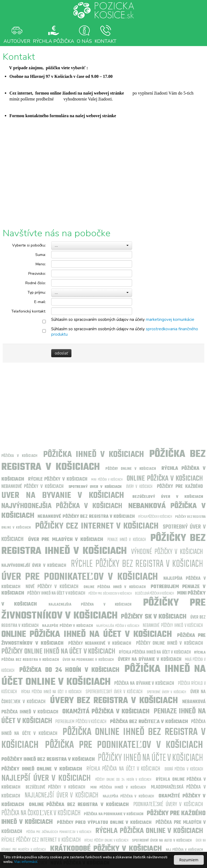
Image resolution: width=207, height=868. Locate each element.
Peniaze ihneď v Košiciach (127, 540)
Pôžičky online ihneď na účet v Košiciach (58, 652)
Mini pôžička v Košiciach (107, 480)
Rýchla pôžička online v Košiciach (149, 831)
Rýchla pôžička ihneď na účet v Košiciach (155, 652)
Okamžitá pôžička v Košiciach (106, 712)
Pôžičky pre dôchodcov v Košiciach (110, 594)
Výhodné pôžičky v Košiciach (167, 552)
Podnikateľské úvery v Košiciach (168, 804)
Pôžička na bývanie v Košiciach (144, 684)
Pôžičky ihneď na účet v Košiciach (56, 593)
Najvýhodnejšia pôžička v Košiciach (62, 506)
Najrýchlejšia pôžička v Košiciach (118, 626)
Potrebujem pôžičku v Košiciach (81, 722)
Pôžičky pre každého (180, 487)
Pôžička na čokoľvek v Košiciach (41, 813)
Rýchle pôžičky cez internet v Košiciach (41, 840)
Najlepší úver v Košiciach (46, 778)
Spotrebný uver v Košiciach (95, 487)
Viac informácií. (26, 862)
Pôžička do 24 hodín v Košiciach (69, 670)
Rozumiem (189, 860)
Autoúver (17, 34)
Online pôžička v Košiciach (165, 479)
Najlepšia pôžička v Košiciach (128, 796)
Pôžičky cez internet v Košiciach (97, 526)
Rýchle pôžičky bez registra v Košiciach (137, 564)
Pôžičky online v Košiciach (131, 469)
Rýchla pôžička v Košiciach (155, 517)
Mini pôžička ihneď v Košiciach (118, 788)
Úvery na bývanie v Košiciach (150, 660)
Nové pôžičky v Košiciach (52, 587)
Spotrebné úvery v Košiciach (167, 692)
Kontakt (106, 34)
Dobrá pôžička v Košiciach (184, 769)
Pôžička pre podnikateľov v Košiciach (124, 745)
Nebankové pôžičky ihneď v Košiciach (173, 626)
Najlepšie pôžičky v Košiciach (67, 626)
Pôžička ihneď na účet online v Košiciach (103, 676)
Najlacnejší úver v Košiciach (61, 795)
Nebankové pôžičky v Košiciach (32, 487)
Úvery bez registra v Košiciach (114, 701)
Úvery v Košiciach (139, 487)
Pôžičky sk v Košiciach (154, 617)
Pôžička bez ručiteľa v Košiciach (149, 722)
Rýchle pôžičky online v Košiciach (106, 841)
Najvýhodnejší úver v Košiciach (34, 566)
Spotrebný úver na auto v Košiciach (162, 841)
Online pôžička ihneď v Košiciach (115, 587)
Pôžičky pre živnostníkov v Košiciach (103, 610)
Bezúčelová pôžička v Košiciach (154, 594)
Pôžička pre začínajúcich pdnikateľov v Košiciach (59, 832)
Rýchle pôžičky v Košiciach (58, 479)
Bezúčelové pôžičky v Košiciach (56, 787)
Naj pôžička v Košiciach (184, 850)
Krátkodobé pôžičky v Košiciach (106, 849)
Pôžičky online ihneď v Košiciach (170, 643)
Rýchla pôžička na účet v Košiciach (123, 769)
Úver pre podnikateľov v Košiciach (80, 577)
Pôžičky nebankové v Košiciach (100, 644)
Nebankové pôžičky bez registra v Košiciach (86, 517)
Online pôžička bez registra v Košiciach (79, 805)
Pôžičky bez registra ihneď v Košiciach (103, 545)
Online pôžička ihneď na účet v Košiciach (87, 635)
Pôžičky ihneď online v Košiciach (42, 769)
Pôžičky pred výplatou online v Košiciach (104, 823)
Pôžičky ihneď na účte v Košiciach (150, 758)
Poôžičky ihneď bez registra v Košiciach (48, 760)
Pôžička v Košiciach (19, 456)
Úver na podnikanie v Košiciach (88, 660)
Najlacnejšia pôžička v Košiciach (90, 605)
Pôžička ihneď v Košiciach (94, 455)
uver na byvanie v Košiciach (63, 496)
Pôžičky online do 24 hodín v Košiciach (123, 780)
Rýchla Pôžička (54, 34)
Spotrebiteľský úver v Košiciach (114, 692)
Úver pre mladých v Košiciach (65, 540)
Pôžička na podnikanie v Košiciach (114, 814)
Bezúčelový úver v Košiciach (168, 497)
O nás (84, 34)
